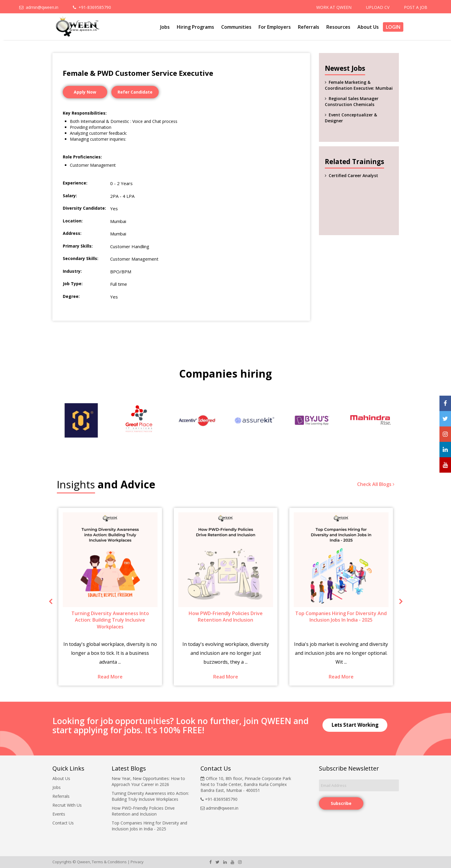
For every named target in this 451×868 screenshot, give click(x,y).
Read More (110, 677)
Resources (338, 27)
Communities (236, 27)
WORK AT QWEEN (334, 7)
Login (393, 27)
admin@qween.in (39, 7)
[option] (81, 420)
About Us (368, 27)
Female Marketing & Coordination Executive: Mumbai (359, 85)
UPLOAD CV (378, 7)
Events (59, 814)
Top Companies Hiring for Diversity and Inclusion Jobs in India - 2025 (149, 826)
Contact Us (63, 823)
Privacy (137, 862)
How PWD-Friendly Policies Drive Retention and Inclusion (143, 811)
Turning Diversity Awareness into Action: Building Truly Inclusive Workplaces (150, 796)
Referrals (309, 27)
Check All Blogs (376, 484)
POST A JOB (416, 7)
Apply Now (85, 92)
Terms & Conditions (109, 862)
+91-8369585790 (92, 7)
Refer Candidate (135, 92)
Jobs (165, 27)
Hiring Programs (195, 27)
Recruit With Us (67, 805)
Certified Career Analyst (353, 175)
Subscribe (341, 803)
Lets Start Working (355, 725)
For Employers (275, 27)
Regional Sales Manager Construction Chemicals (352, 101)
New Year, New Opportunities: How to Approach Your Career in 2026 (148, 781)
